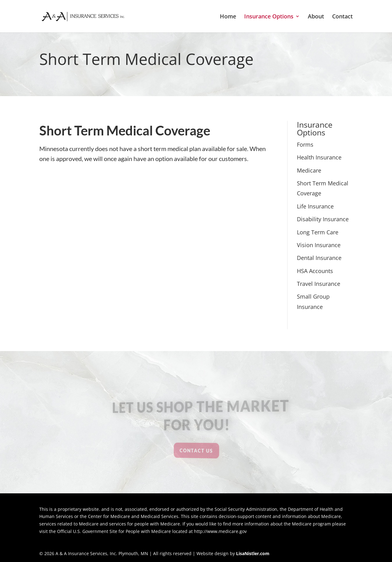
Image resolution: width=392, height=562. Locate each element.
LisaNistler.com (253, 553)
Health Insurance (319, 157)
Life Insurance (315, 206)
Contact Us (196, 450)
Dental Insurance (319, 258)
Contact (342, 17)
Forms (305, 144)
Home (228, 17)
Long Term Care (318, 232)
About (316, 17)
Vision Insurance (319, 245)
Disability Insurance (323, 219)
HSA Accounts (315, 271)
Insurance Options (269, 17)
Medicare (309, 170)
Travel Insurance (319, 284)
